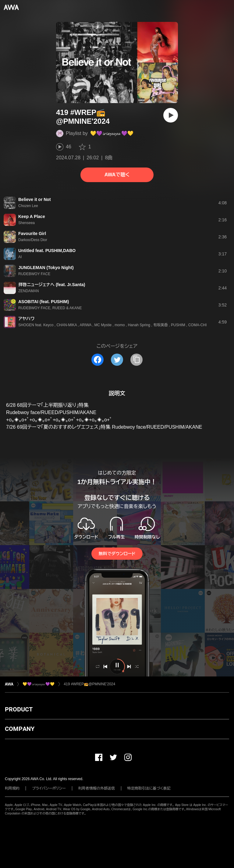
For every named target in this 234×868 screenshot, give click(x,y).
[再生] (171, 115)
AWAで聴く (117, 175)
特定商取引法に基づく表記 (149, 788)
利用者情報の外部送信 (97, 788)
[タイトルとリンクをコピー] (136, 360)
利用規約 (12, 788)
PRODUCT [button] (19, 709)
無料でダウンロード (117, 554)
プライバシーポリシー (49, 788)
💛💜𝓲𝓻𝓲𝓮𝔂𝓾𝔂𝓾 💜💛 (112, 133)
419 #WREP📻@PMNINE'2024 (89, 684)
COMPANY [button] (20, 729)
